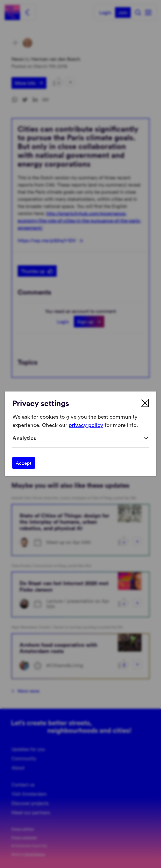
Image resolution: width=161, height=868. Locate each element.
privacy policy (86, 425)
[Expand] (80, 438)
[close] (145, 403)
